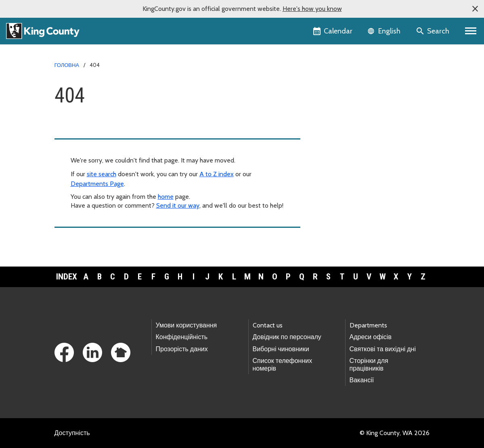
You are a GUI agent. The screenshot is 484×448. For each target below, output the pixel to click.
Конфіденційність (182, 337)
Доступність (72, 433)
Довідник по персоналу (287, 337)
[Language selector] (385, 31)
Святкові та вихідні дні (383, 349)
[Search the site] (433, 31)
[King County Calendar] (333, 31)
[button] (475, 9)
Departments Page (97, 184)
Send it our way (178, 205)
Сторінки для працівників (369, 365)
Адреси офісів (371, 337)
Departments (368, 325)
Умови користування (186, 325)
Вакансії (362, 380)
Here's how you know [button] (312, 9)
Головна (67, 65)
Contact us (268, 325)
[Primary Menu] (471, 31)
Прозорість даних (182, 349)
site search (102, 174)
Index (67, 277)
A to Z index (217, 174)
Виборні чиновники (281, 349)
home (166, 197)
